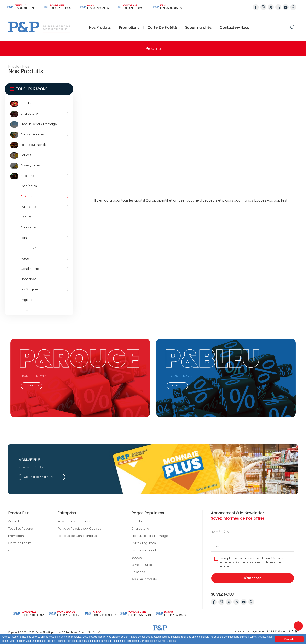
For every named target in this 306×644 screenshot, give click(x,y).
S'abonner (259, 584)
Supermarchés (198, 28)
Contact (8, 550)
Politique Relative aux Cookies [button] (159, 641)
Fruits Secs (28, 207)
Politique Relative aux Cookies (79, 522)
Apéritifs (26, 196)
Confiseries (29, 227)
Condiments (30, 269)
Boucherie (28, 103)
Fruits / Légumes (33, 134)
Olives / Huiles (31, 165)
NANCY (90, 6)
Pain (24, 238)
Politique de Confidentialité (77, 530)
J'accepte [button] (289, 639)
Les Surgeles (30, 289)
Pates (25, 259)
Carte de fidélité (162, 28)
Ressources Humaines (74, 515)
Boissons (27, 176)
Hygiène (26, 300)
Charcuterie (29, 114)
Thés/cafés (29, 186)
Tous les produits (144, 585)
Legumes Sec (30, 248)
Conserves (28, 279)
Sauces (26, 155)
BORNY (163, 6)
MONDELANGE (57, 6)
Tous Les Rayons (15, 529)
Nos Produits (100, 28)
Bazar (25, 310)
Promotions (129, 28)
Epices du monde (34, 145)
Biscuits (26, 217)
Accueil (8, 521)
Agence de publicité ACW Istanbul (275, 631)
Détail (27, 386)
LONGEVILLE (20, 6)
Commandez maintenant (40, 483)
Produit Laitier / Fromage (39, 124)
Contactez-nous (234, 28)
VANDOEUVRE (127, 6)
